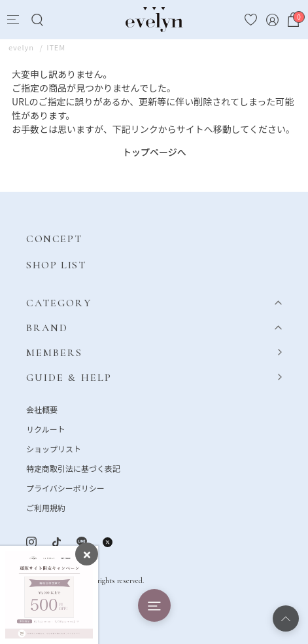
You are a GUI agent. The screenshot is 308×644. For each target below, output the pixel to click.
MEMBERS (55, 353)
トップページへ (154, 152)
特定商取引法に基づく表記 (73, 468)
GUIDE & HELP (69, 378)
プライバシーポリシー (65, 488)
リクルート (46, 429)
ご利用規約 (46, 508)
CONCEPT (54, 239)
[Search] (37, 20)
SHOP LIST (56, 265)
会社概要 (42, 409)
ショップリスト (54, 449)
